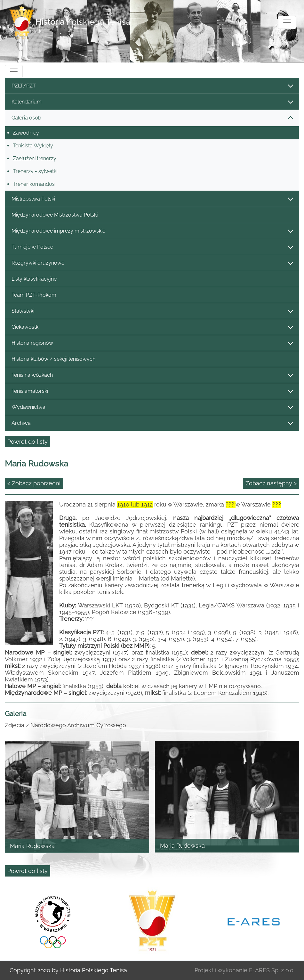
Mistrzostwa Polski (152, 199)
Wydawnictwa (152, 407)
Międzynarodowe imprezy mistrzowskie (152, 231)
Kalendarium (152, 102)
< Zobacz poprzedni (34, 483)
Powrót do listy (28, 442)
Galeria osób (152, 118)
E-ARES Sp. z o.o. (272, 970)
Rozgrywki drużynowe (152, 263)
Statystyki (152, 311)
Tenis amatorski (152, 391)
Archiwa (152, 423)
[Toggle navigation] (287, 22)
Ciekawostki (152, 327)
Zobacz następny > (271, 483)
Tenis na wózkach (152, 375)
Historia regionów (152, 343)
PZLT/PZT (152, 86)
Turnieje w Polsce (152, 247)
